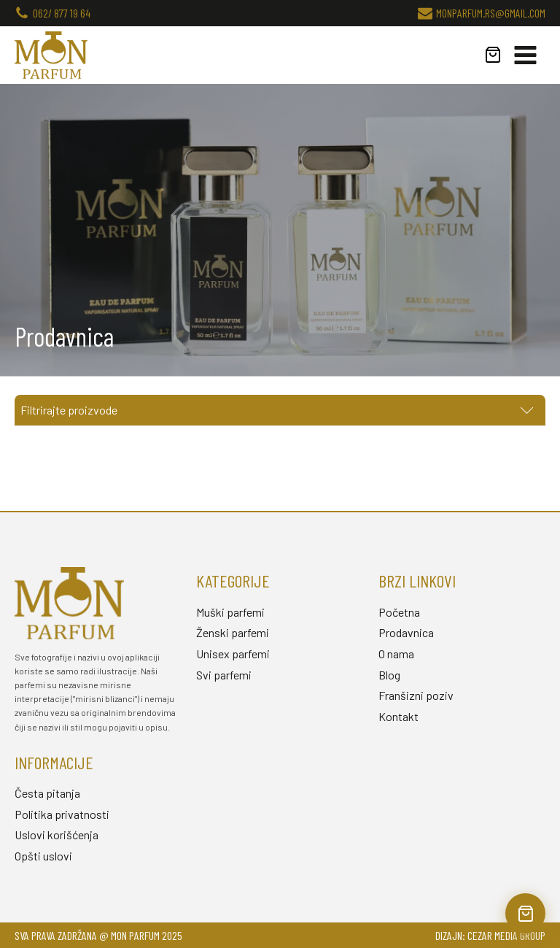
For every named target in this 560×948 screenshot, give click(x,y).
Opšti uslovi (43, 856)
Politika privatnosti (62, 814)
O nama (396, 654)
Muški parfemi (230, 612)
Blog (389, 675)
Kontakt (398, 716)
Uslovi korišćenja (57, 835)
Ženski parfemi (233, 632)
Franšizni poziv (416, 695)
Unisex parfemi (233, 654)
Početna (399, 612)
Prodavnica (406, 632)
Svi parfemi (224, 675)
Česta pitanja (47, 793)
